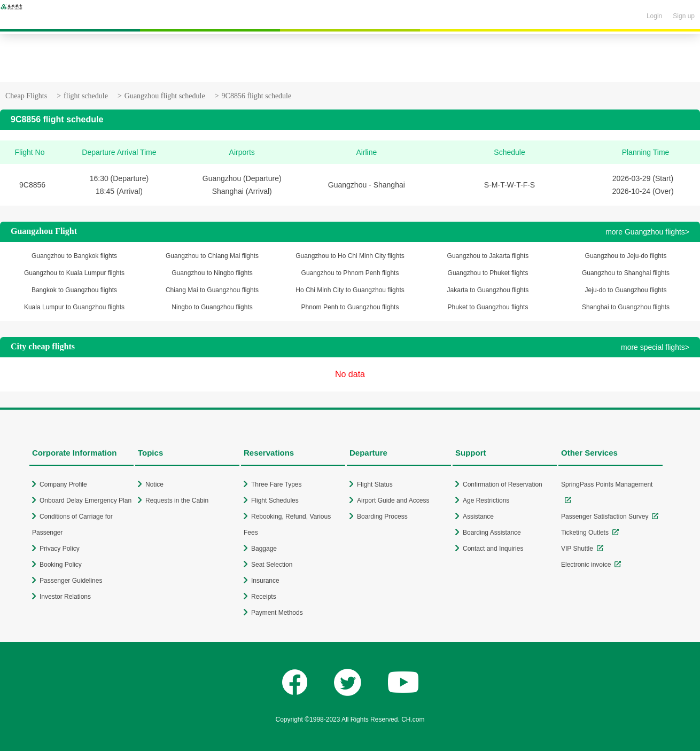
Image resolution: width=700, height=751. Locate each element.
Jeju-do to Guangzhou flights (626, 290)
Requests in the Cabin (177, 500)
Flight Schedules (275, 500)
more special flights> (655, 347)
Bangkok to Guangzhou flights (74, 290)
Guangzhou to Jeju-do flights (626, 256)
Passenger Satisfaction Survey (605, 517)
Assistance (478, 517)
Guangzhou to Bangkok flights (74, 256)
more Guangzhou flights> (647, 232)
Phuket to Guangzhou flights (488, 307)
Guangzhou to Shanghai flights (626, 273)
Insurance (265, 581)
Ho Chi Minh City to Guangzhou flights (350, 290)
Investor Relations (65, 597)
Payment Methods (277, 613)
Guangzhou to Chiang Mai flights (212, 256)
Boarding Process (382, 517)
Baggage (264, 549)
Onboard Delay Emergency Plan (85, 500)
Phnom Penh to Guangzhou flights (350, 307)
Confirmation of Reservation (503, 484)
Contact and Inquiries (493, 549)
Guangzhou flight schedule (165, 96)
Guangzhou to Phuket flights (488, 273)
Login (654, 16)
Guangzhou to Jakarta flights (488, 256)
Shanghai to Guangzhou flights (626, 307)
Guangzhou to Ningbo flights (212, 273)
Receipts (264, 597)
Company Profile (63, 484)
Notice (154, 484)
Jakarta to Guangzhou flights (488, 290)
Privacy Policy (60, 549)
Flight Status (375, 484)
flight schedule (86, 96)
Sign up (684, 16)
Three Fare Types (277, 484)
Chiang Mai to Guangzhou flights (212, 290)
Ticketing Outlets (585, 533)
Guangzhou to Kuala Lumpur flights (74, 273)
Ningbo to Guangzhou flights (212, 307)
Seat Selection (272, 565)
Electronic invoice (586, 565)
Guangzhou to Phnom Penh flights (350, 273)
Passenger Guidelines (71, 581)
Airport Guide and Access (393, 500)
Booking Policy (61, 565)
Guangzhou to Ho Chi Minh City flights (350, 256)
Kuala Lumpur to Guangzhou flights (74, 307)
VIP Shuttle (577, 549)
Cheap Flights (26, 96)
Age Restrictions (486, 500)
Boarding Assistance (492, 533)
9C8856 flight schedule (257, 96)
